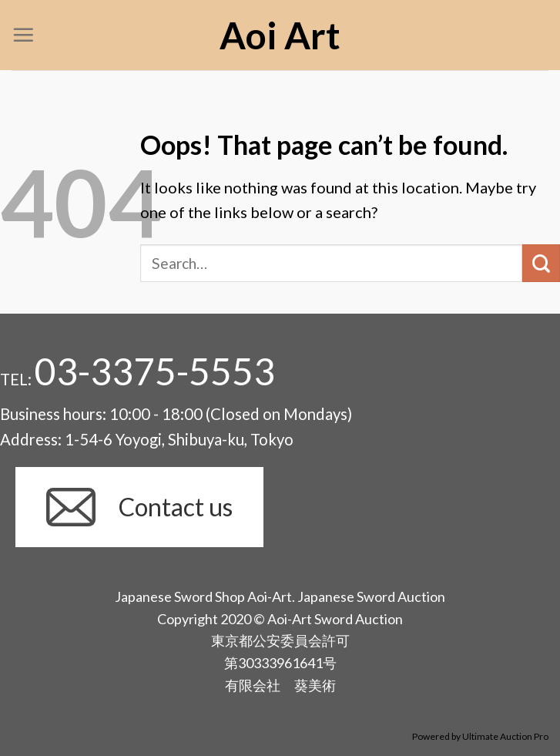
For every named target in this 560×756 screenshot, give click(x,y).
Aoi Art (280, 35)
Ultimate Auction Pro (505, 736)
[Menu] (23, 35)
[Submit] (541, 263)
